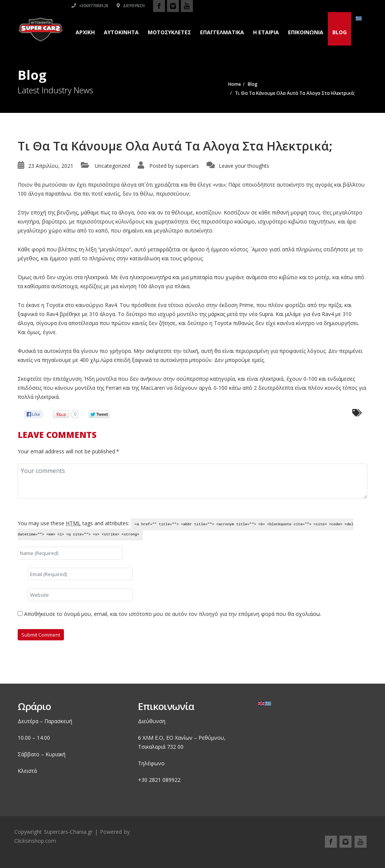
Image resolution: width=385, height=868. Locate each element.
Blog (340, 32)
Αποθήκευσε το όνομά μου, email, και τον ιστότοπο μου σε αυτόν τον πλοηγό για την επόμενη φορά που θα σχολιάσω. (173, 614)
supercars (187, 166)
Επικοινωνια (306, 32)
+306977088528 (264, 6)
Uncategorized (112, 166)
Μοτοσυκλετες (169, 32)
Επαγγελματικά (222, 32)
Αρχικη (85, 32)
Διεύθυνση (305, 6)
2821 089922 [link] (165, 780)
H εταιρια (266, 32)
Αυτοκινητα (121, 32)
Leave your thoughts (244, 166)
